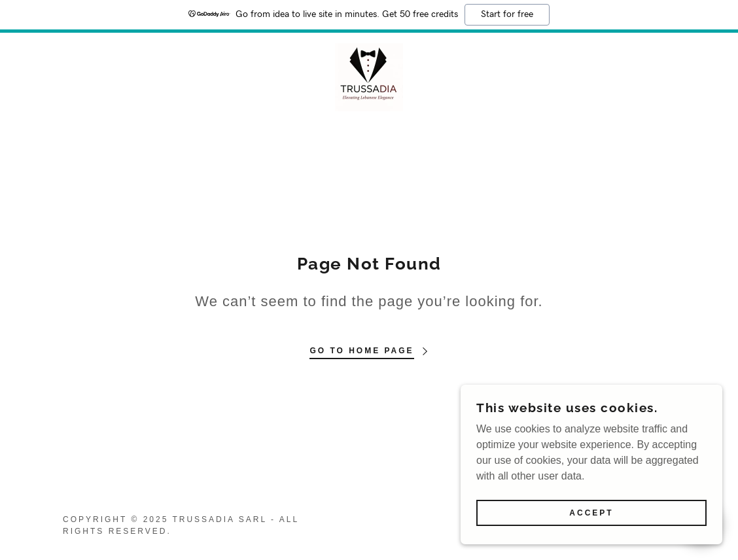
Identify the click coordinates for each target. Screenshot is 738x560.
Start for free (507, 14)
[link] (369, 76)
